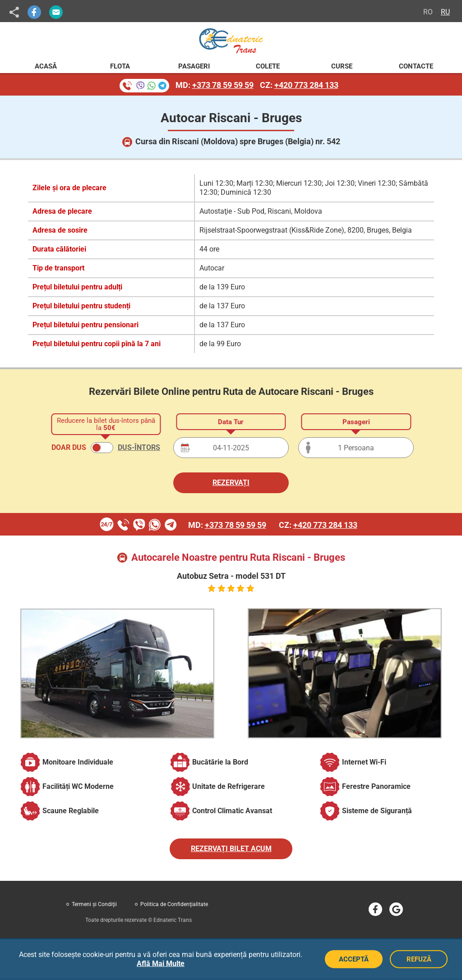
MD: (215, 85)
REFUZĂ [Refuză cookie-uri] (419, 959)
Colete (268, 66)
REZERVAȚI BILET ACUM (231, 849)
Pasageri (194, 66)
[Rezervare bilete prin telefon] (144, 86)
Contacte (416, 66)
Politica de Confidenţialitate (174, 904)
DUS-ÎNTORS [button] (139, 447)
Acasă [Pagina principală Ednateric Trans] (46, 66)
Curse (342, 66)
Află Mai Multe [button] (161, 964)
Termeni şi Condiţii (94, 904)
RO (428, 12)
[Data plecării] (231, 448)
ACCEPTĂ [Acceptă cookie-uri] (354, 959)
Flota (120, 66)
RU (445, 12)
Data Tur (231, 422)
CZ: (299, 85)
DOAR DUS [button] (69, 447)
